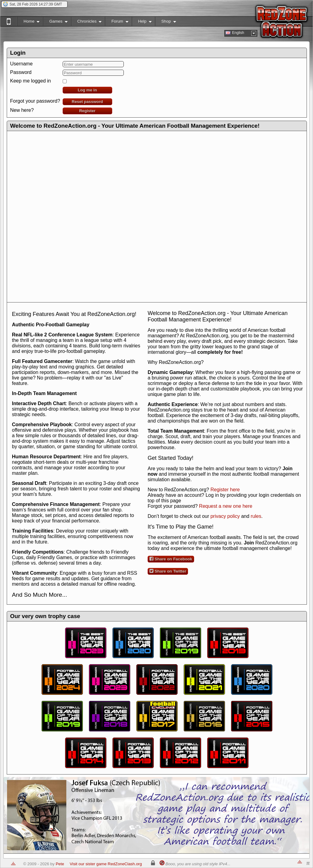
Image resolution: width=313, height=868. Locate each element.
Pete (60, 864)
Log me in (87, 90)
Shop (166, 22)
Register (87, 111)
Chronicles (86, 22)
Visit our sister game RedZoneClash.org (106, 864)
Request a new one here (226, 506)
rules (256, 516)
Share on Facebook (171, 559)
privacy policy (225, 516)
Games (55, 22)
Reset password (87, 102)
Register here (225, 490)
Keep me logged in (30, 81)
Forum (116, 22)
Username (21, 64)
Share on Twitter (168, 571)
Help (142, 22)
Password (21, 72)
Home (28, 22)
